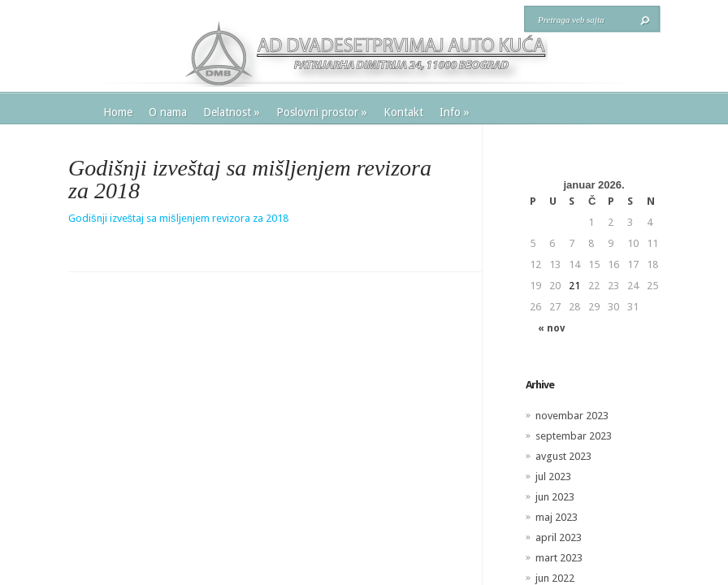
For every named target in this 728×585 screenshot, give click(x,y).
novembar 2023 (572, 416)
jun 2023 (555, 497)
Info (455, 112)
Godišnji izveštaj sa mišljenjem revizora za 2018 (178, 218)
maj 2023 (557, 517)
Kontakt (403, 112)
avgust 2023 (563, 456)
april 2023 (559, 537)
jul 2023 (553, 477)
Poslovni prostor (322, 112)
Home (118, 112)
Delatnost (232, 112)
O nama (168, 112)
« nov (551, 328)
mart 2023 (559, 558)
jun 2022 (555, 578)
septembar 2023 (574, 436)
